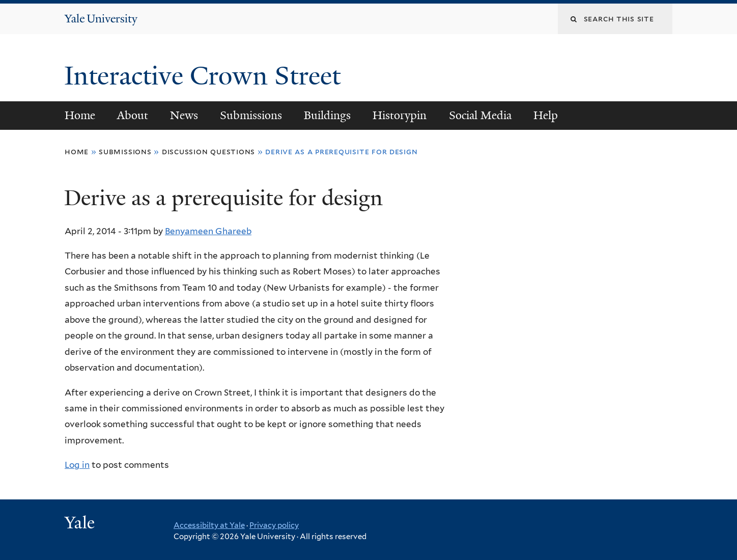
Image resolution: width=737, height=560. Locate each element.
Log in (77, 465)
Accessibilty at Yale (209, 525)
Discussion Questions (209, 151)
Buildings (327, 115)
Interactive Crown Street (206, 76)
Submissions (251, 115)
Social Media (480, 115)
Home (80, 115)
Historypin (400, 115)
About (133, 115)
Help (546, 115)
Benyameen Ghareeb (208, 231)
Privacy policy (274, 525)
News (184, 115)
